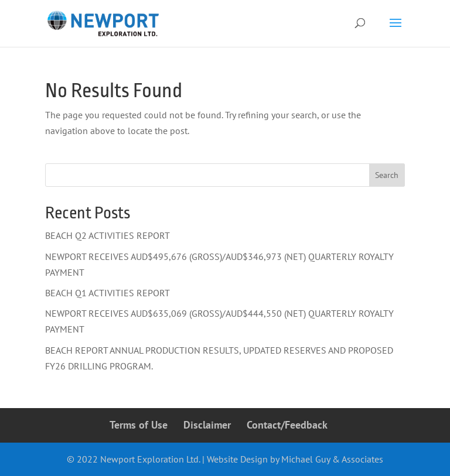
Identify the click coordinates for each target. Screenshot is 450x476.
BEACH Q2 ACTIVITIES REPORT (108, 235)
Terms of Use (139, 425)
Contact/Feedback (287, 425)
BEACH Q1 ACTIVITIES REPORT (108, 293)
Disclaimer (207, 425)
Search (387, 175)
